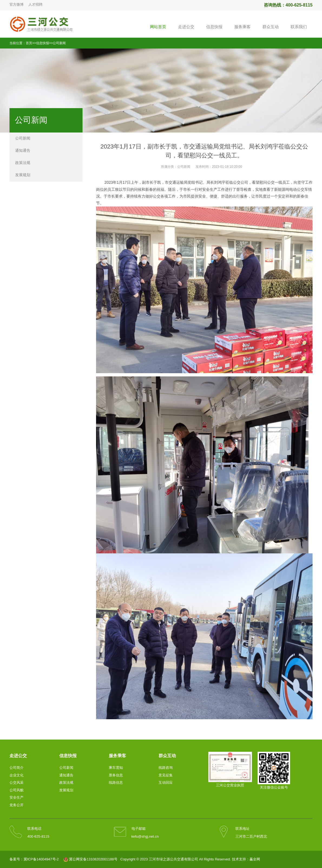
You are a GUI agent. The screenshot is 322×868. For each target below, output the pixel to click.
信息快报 (42, 43)
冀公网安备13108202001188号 (93, 859)
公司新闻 (59, 43)
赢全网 (255, 859)
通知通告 (23, 150)
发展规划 (23, 175)
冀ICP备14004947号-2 (41, 859)
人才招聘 (35, 4)
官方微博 (17, 4)
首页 (29, 43)
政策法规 (23, 163)
